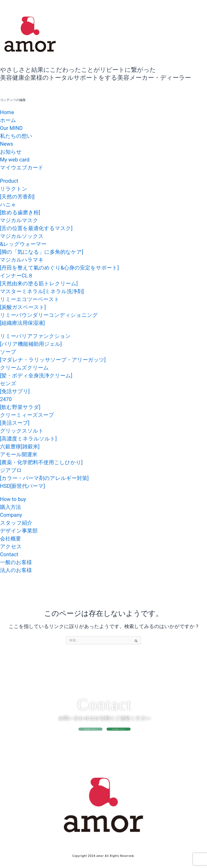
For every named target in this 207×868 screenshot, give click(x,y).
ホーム (9, 120)
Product (11, 181)
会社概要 (12, 538)
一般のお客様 (18, 562)
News (8, 144)
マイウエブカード (25, 167)
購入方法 (12, 507)
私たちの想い (19, 136)
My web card (17, 159)
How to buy (15, 499)
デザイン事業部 (22, 530)
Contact (11, 554)
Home (8, 112)
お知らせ (12, 151)
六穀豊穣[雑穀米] (23, 446)
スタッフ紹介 (19, 523)
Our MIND (13, 128)
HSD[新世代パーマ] (26, 486)
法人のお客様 (18, 570)
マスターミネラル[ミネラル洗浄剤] (48, 291)
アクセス (13, 546)
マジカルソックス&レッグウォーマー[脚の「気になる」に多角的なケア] (48, 244)
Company (13, 515)
